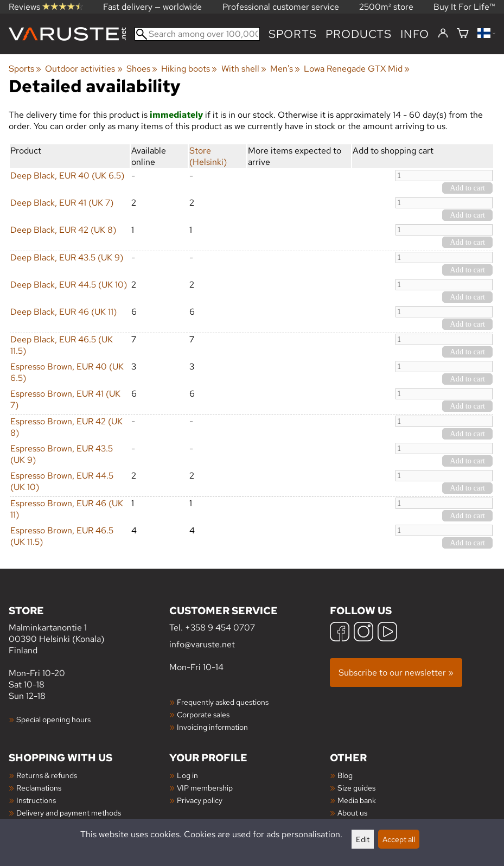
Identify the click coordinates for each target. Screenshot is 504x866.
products (359, 34)
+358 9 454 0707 (220, 628)
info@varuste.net (202, 644)
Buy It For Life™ (464, 7)
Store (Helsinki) (208, 156)
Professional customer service (281, 7)
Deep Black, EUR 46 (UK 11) (63, 312)
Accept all (399, 839)
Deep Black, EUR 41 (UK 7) (62, 203)
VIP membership (205, 788)
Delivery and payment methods (69, 813)
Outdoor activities (84, 69)
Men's (285, 69)
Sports (293, 34)
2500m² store (386, 7)
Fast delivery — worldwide (152, 7)
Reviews (46, 7)
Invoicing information (212, 727)
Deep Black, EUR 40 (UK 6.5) (67, 176)
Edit (363, 839)
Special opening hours (53, 719)
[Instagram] (363, 633)
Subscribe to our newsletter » (396, 673)
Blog (345, 775)
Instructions (36, 800)
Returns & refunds (47, 775)
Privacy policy (200, 800)
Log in (187, 775)
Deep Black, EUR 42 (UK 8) (63, 230)
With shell (244, 69)
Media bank (357, 800)
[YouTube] (387, 633)
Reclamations (39, 788)
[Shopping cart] (463, 34)
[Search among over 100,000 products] (197, 34)
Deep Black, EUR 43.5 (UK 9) (67, 257)
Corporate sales (203, 714)
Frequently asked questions (223, 702)
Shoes (142, 69)
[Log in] (443, 34)
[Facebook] (340, 633)
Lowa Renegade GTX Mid (357, 69)
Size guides (356, 788)
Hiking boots (189, 69)
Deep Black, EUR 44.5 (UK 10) (69, 285)
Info (415, 34)
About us (352, 813)
